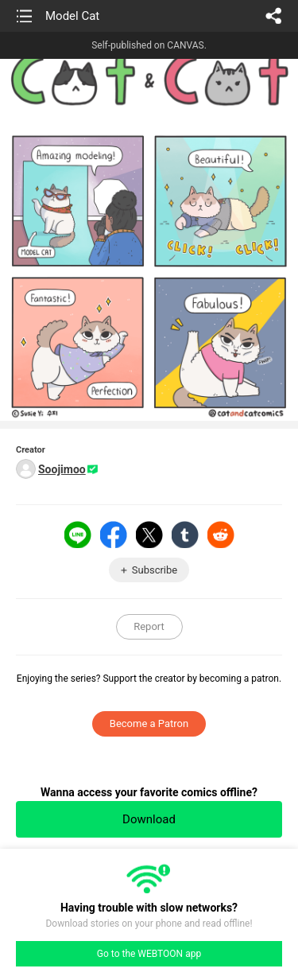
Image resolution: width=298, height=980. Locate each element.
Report (149, 626)
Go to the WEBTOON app (149, 954)
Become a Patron (149, 723)
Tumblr (185, 535)
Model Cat (72, 16)
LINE (78, 535)
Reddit (221, 535)
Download (149, 819)
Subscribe (155, 570)
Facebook (114, 535)
